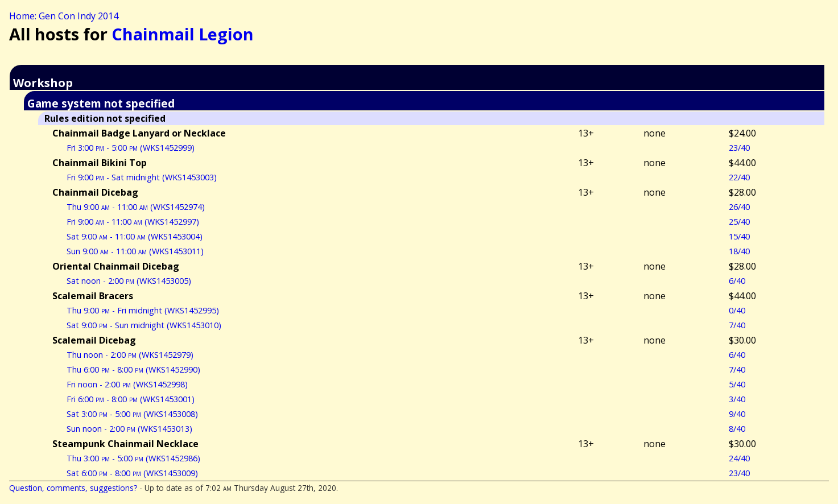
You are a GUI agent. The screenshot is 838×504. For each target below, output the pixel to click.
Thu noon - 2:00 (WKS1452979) (130, 355)
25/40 (739, 222)
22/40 (739, 177)
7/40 (737, 325)
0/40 (737, 310)
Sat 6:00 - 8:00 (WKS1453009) (132, 473)
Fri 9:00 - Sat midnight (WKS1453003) (142, 177)
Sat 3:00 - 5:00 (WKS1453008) (132, 414)
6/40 (737, 281)
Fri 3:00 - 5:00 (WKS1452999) (131, 148)
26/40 (739, 207)
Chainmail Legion (183, 34)
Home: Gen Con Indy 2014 (64, 16)
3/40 (737, 399)
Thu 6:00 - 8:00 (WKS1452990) (133, 369)
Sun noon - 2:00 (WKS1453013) (129, 429)
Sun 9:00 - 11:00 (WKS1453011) (135, 251)
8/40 (737, 429)
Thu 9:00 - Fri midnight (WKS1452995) (143, 310)
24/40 (739, 458)
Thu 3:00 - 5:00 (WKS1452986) (133, 458)
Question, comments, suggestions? (73, 488)
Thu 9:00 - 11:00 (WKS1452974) (136, 207)
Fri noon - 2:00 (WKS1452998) (127, 384)
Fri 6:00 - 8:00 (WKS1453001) (131, 399)
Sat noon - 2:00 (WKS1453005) (129, 281)
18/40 (739, 251)
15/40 (739, 236)
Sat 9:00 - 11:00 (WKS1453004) (135, 236)
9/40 (737, 414)
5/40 (737, 384)
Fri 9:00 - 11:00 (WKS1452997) (133, 222)
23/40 (739, 148)
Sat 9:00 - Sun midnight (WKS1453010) (144, 325)
